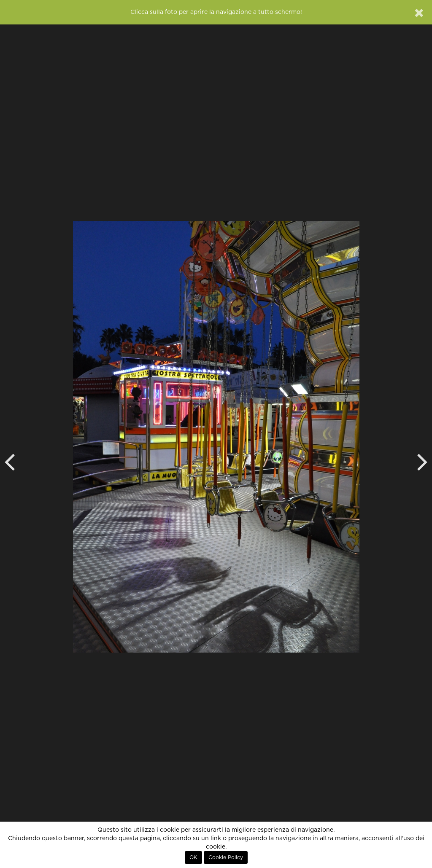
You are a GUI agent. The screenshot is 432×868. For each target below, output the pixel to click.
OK (193, 857)
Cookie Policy (226, 857)
